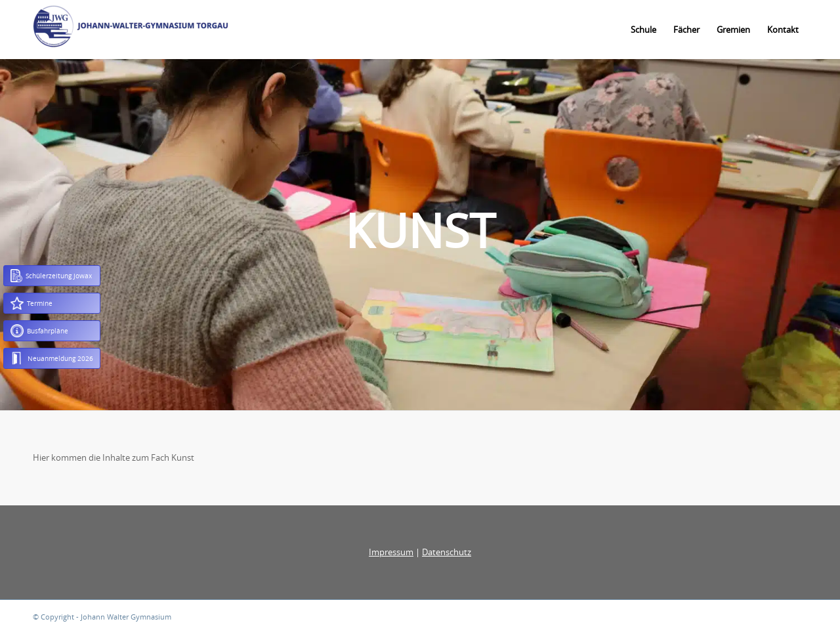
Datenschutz (447, 552)
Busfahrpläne (39, 331)
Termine (31, 303)
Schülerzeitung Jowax (51, 276)
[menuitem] (643, 30)
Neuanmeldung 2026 (52, 358)
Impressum (391, 552)
